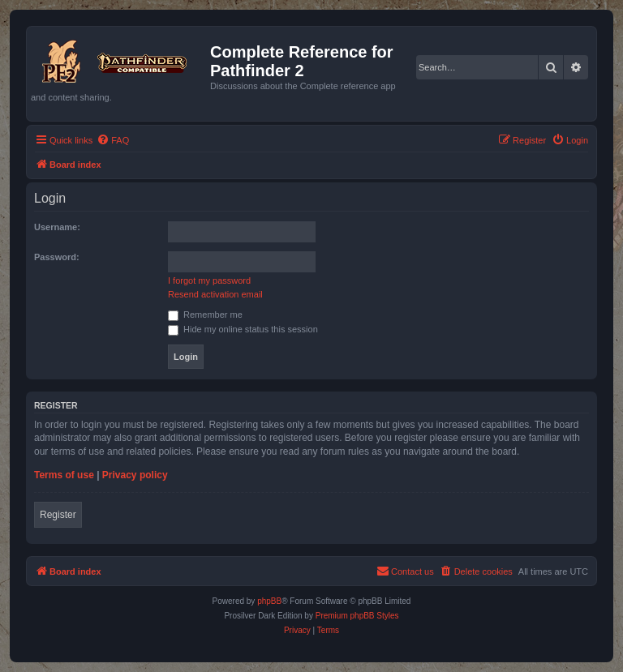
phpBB (269, 601)
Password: (57, 257)
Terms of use (64, 475)
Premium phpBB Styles (357, 616)
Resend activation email (215, 294)
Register (58, 515)
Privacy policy (135, 475)
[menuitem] (113, 140)
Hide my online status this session (243, 329)
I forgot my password (209, 280)
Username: (57, 227)
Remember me (205, 315)
